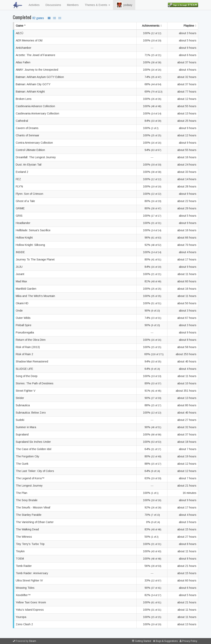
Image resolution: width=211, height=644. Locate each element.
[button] (119, 5)
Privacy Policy (190, 641)
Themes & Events (97, 5)
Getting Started (143, 641)
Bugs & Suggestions (167, 641)
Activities (34, 5)
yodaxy (124, 5)
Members (73, 5)
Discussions (53, 5)
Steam (33, 641)
